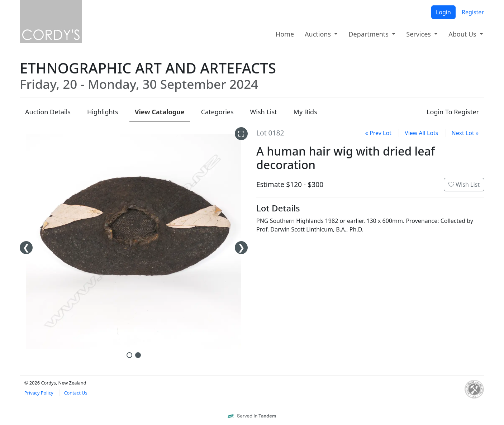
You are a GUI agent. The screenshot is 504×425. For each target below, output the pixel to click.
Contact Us (75, 393)
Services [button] (419, 34)
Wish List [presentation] (264, 112)
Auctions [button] (319, 34)
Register (473, 12)
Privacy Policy (39, 393)
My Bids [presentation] (305, 112)
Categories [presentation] (217, 112)
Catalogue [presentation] (160, 112)
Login (443, 12)
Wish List (464, 185)
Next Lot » (465, 133)
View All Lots (421, 133)
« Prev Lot (378, 133)
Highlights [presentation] (103, 112)
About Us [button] (463, 34)
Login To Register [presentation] (453, 112)
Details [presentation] (48, 112)
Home (285, 34)
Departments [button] (369, 34)
